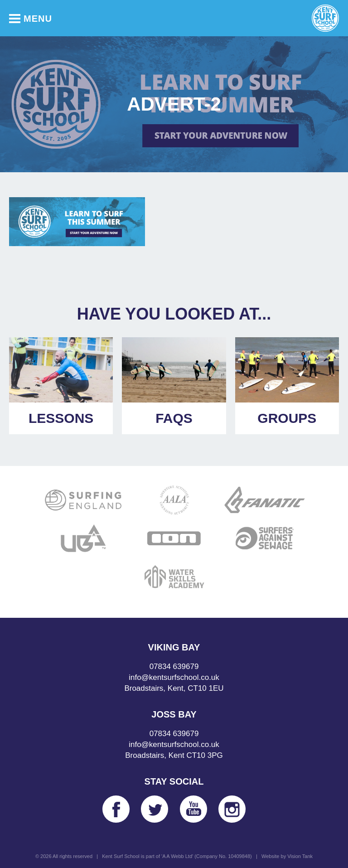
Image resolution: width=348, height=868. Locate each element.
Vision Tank (300, 856)
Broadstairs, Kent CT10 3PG (174, 755)
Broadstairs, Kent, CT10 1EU (174, 688)
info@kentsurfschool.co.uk (174, 677)
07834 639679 (174, 667)
